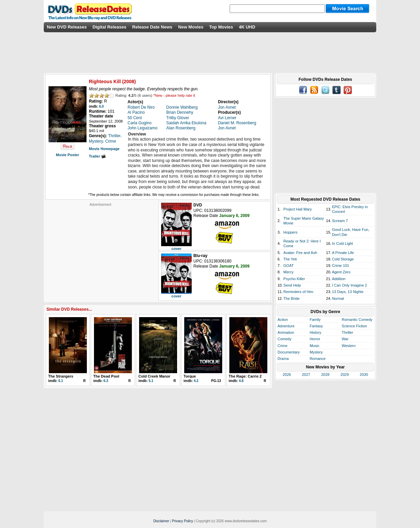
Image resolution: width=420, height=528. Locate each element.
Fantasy (316, 326)
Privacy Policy (183, 521)
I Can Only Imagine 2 (349, 285)
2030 (364, 375)
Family (315, 320)
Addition (339, 279)
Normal (338, 298)
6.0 (101, 106)
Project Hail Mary (298, 209)
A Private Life (343, 253)
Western (349, 346)
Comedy (284, 339)
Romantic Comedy (357, 320)
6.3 (106, 381)
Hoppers (290, 232)
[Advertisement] (100, 249)
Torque (190, 376)
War (345, 339)
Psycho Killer (294, 279)
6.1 (61, 381)
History (316, 332)
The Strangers (61, 376)
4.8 (241, 381)
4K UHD (247, 27)
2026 (287, 375)
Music (315, 346)
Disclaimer (161, 521)
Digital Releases (110, 27)
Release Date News (152, 27)
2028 (325, 375)
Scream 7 (340, 221)
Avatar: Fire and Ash (300, 253)
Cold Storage (343, 259)
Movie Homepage (104, 149)
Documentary (289, 352)
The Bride (291, 298)
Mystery (316, 352)
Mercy (288, 272)
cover (176, 249)
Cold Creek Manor (154, 376)
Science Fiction (354, 326)
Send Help (292, 285)
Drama (283, 359)
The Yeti (290, 259)
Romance (318, 359)
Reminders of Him (298, 292)
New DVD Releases (67, 27)
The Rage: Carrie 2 (245, 376)
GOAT (288, 266)
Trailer (97, 156)
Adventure (286, 326)
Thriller (347, 332)
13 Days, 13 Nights (348, 292)
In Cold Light (342, 243)
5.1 (151, 381)
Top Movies (221, 27)
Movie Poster (68, 155)
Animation (286, 332)
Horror (315, 339)
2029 (345, 375)
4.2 (196, 381)
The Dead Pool (106, 376)
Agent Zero (341, 272)
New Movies (191, 27)
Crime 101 (340, 266)
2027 (306, 375)
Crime (282, 346)
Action (283, 320)
